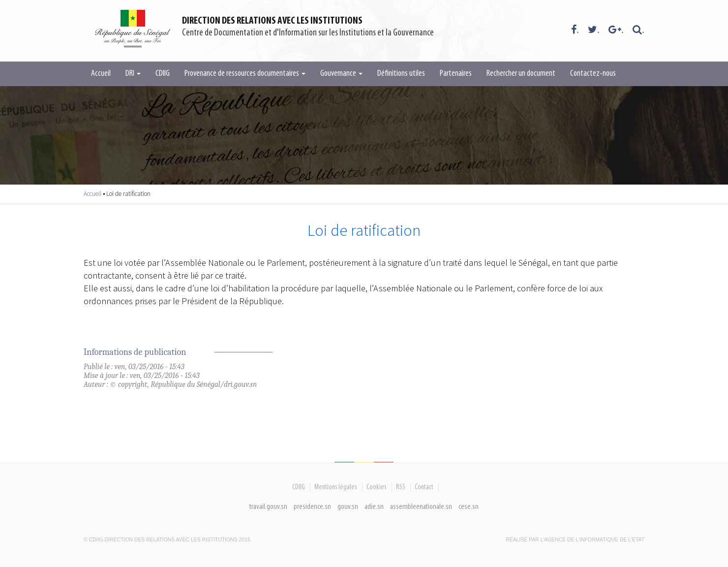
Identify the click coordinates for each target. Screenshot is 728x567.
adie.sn (374, 507)
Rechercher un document (521, 74)
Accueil (101, 74)
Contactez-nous (593, 74)
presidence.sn (312, 507)
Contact (424, 487)
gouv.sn (348, 507)
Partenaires (456, 74)
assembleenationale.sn (421, 507)
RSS (401, 487)
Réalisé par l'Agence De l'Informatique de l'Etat (575, 540)
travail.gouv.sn (268, 507)
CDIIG (163, 74)
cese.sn (469, 507)
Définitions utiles (401, 74)
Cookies (377, 487)
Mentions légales (336, 487)
